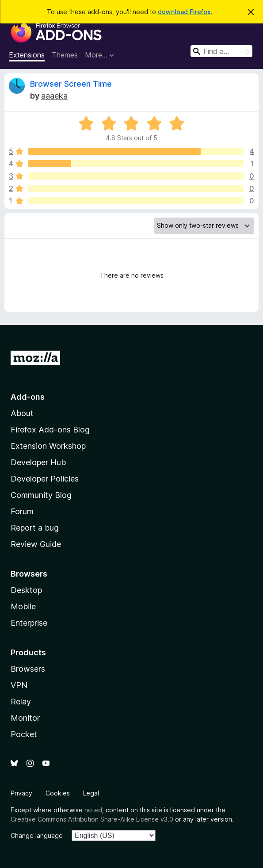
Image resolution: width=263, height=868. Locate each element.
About (22, 413)
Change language (37, 835)
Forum (22, 511)
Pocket (24, 734)
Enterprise (29, 623)
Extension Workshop (48, 446)
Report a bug (35, 528)
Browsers (28, 669)
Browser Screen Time (71, 84)
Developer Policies (45, 479)
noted (93, 810)
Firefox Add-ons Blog (50, 430)
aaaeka (54, 96)
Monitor (25, 718)
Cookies (58, 793)
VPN (19, 685)
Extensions (27, 55)
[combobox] (221, 51)
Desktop (26, 590)
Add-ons (28, 397)
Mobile (23, 606)
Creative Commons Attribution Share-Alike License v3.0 (92, 819)
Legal (91, 793)
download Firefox (184, 12)
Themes (65, 55)
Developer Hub (38, 462)
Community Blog (41, 495)
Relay (21, 702)
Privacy (21, 793)
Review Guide (36, 544)
